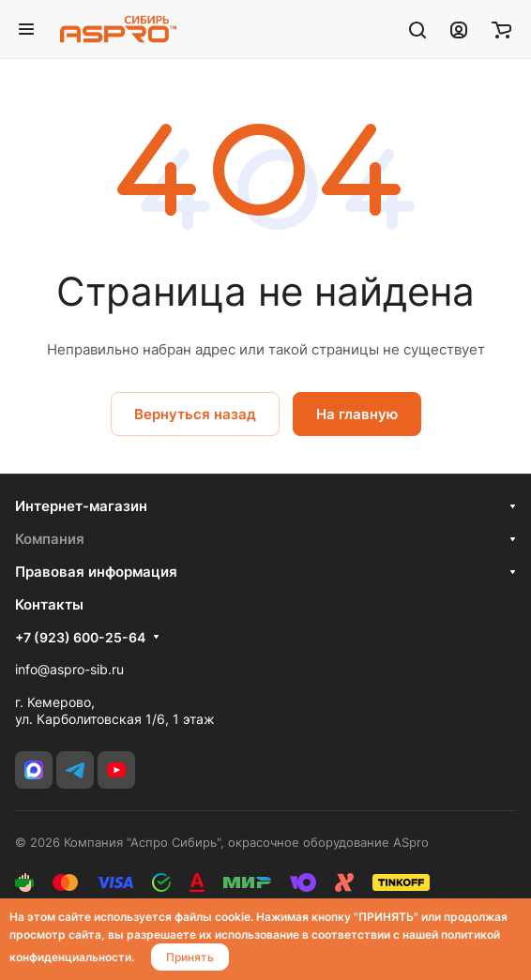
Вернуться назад (195, 414)
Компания (50, 539)
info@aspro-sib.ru (69, 669)
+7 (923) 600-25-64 (80, 637)
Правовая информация (96, 572)
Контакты (49, 604)
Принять (190, 957)
